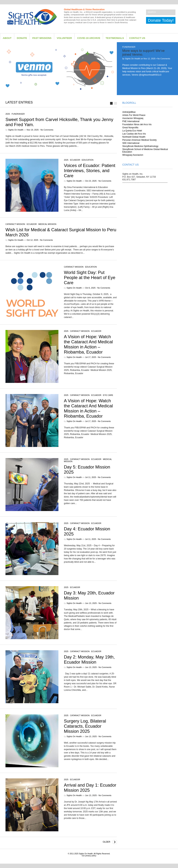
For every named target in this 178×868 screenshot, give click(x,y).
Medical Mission (47, 224)
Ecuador (75, 160)
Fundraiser (129, 47)
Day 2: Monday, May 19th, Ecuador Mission (89, 659)
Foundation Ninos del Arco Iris (137, 124)
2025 (8, 114)
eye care (108, 395)
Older (107, 842)
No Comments (164, 59)
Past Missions (42, 38)
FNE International (131, 121)
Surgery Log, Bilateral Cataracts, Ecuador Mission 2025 (85, 726)
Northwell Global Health (134, 137)
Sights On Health (86, 854)
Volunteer (64, 38)
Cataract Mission (15, 224)
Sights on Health (133, 59)
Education (88, 160)
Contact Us (137, 38)
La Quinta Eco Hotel (132, 131)
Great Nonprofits (130, 128)
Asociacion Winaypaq (133, 118)
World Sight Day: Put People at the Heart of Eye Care (90, 278)
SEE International (131, 143)
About (7, 38)
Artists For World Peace (134, 115)
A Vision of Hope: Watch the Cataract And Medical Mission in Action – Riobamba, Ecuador (88, 344)
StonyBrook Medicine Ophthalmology (140, 146)
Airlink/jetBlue (129, 112)
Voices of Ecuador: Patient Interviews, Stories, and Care (90, 171)
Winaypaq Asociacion (133, 155)
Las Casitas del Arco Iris (134, 134)
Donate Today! (161, 20)
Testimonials (115, 38)
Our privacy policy (89, 856)
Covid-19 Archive (89, 38)
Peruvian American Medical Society (139, 140)
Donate (22, 38)
